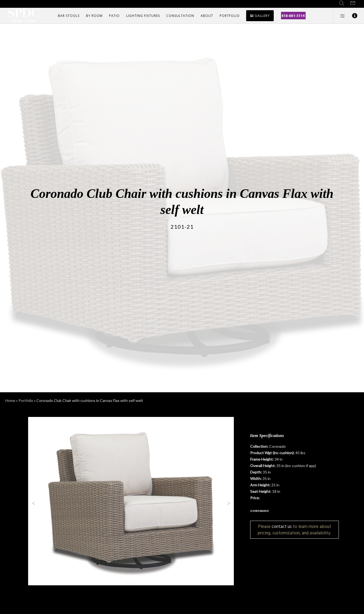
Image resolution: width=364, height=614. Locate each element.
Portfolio (26, 400)
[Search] (342, 3)
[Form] (353, 3)
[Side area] (339, 16)
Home (10, 400)
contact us (282, 526)
